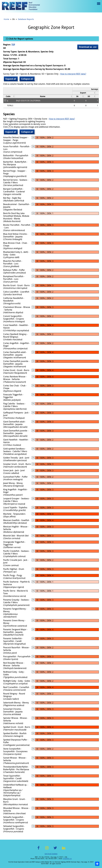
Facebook (39, 849)
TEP (13, 45)
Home (6, 19)
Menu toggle (98, 6)
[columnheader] (84, 93)
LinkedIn (64, 849)
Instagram (47, 849)
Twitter (55, 849)
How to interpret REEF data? (73, 74)
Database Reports (26, 19)
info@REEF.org (67, 859)
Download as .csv (88, 47)
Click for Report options (21, 39)
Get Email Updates (51, 854)
